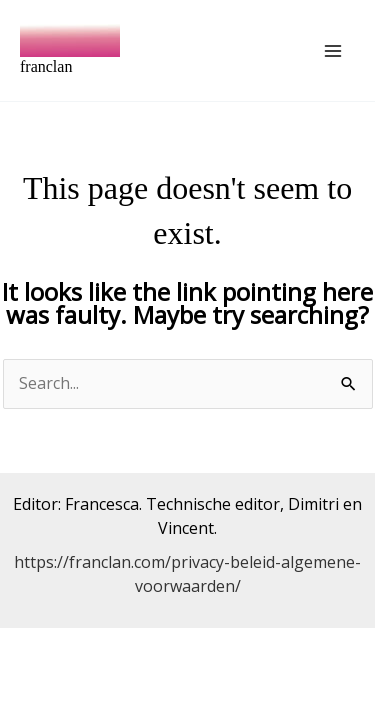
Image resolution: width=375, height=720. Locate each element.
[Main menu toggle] (333, 51)
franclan (46, 66)
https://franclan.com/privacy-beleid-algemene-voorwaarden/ (187, 574)
